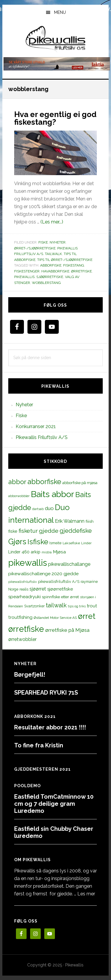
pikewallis (24, 277)
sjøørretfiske (50, 277)
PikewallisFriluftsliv (56, 39)
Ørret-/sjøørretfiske (35, 248)
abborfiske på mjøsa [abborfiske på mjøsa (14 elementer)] (80, 483)
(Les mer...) (52, 222)
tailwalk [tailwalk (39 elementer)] (56, 605)
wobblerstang (46, 283)
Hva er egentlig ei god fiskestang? (55, 118)
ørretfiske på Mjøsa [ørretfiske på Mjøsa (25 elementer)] (67, 630)
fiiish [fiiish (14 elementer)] (90, 521)
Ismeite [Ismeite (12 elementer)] (55, 543)
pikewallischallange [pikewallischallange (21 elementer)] (69, 564)
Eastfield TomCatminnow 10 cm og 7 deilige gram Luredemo (54, 804)
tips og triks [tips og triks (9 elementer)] (77, 606)
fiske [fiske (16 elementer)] (13, 531)
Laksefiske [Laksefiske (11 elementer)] (71, 543)
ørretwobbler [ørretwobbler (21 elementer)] (22, 639)
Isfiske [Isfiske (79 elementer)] (38, 542)
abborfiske (51, 265)
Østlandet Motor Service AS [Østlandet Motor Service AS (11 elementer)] (55, 618)
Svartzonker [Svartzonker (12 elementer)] (34, 606)
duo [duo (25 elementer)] (49, 508)
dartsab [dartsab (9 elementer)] (38, 509)
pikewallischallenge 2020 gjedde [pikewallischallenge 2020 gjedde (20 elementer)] (43, 574)
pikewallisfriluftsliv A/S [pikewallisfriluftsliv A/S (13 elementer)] (59, 582)
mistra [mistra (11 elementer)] (47, 552)
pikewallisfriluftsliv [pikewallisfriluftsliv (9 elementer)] (23, 582)
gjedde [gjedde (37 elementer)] (49, 531)
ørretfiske (81, 271)
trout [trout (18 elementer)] (92, 606)
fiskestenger (27, 271)
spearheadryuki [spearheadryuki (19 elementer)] (25, 597)
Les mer (86, 894)
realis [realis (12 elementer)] (24, 589)
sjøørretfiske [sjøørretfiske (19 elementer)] (60, 589)
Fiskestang (74, 265)
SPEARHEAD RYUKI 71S (46, 693)
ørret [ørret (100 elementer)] (87, 616)
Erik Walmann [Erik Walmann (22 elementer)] (70, 521)
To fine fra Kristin (39, 745)
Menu (60, 12)
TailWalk (53, 254)
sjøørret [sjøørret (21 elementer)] (38, 589)
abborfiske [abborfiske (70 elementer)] (44, 482)
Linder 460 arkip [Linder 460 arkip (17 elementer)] (24, 552)
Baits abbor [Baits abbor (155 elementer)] (52, 494)
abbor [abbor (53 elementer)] (17, 482)
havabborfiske (55, 271)
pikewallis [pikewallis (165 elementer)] (28, 563)
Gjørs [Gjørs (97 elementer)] (17, 542)
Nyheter (58, 242)
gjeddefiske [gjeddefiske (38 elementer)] (76, 531)
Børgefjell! (30, 675)
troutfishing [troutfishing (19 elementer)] (20, 617)
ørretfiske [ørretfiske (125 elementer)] (26, 629)
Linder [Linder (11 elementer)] (86, 543)
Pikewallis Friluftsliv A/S (42, 437)
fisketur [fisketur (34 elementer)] (28, 531)
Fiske (43, 242)
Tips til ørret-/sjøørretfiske (65, 260)
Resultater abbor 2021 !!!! (50, 727)
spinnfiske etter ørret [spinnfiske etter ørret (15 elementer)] (60, 597)
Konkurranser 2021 (36, 426)
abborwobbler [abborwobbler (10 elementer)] (19, 496)
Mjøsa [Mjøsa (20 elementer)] (59, 552)
